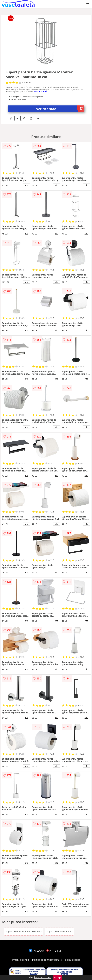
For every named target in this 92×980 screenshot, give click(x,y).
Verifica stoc (60, 109)
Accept (58, 977)
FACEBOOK (37, 951)
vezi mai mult (41, 91)
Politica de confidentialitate (47, 960)
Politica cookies (72, 960)
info (27, 185)
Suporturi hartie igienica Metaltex (24, 932)
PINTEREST (54, 951)
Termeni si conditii (20, 960)
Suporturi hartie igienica (60, 932)
